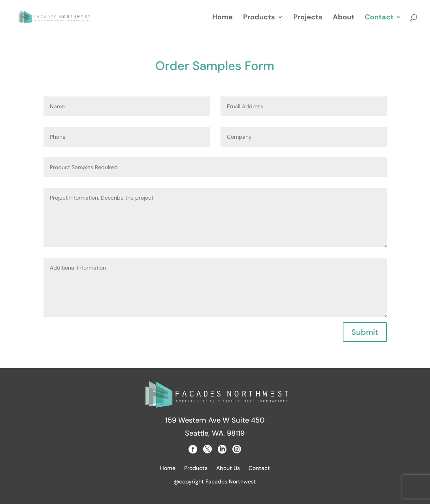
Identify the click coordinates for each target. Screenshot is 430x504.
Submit (365, 332)
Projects (308, 18)
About (344, 18)
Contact (379, 18)
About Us (228, 468)
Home (223, 18)
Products (259, 18)
